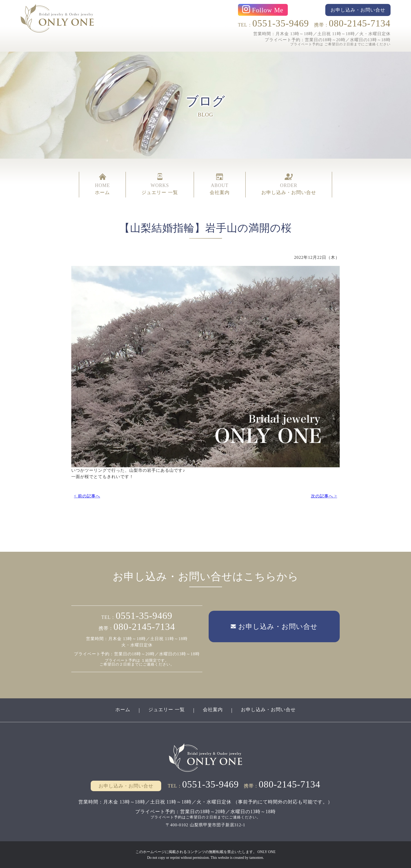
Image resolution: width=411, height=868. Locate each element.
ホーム (123, 709)
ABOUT (220, 184)
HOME (102, 184)
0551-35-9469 (281, 23)
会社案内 (213, 709)
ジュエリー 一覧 (167, 709)
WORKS (160, 184)
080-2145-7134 (360, 23)
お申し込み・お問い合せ (268, 709)
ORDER (289, 184)
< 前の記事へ (87, 496)
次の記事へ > (324, 496)
